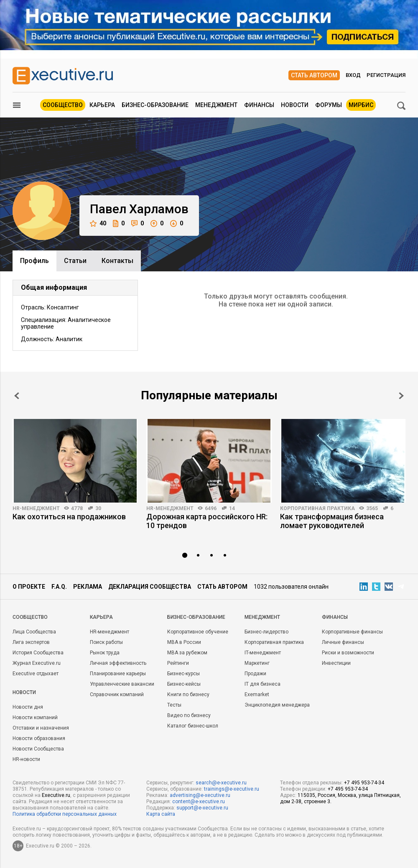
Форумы (329, 105)
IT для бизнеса (263, 684)
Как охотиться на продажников (69, 517)
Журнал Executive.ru (37, 663)
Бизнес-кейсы (184, 684)
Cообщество (30, 617)
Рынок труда (105, 653)
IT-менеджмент (263, 653)
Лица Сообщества (34, 632)
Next (401, 396)
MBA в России (184, 642)
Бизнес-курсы (184, 674)
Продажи (255, 674)
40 (98, 223)
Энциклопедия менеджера (277, 705)
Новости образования (39, 738)
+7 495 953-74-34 (364, 783)
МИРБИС (361, 105)
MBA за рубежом (187, 653)
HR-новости (26, 759)
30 (98, 508)
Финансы (259, 105)
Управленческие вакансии (122, 684)
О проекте (29, 587)
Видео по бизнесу (189, 715)
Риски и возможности (348, 653)
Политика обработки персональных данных (65, 814)
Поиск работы (106, 642)
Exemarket (257, 694)
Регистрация (386, 75)
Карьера (102, 105)
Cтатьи (75, 261)
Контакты (117, 261)
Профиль (34, 261)
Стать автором (314, 75)
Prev (17, 396)
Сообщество (63, 105)
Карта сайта (161, 814)
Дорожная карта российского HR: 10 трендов (207, 521)
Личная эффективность (118, 663)
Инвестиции (336, 663)
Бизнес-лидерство (266, 632)
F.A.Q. (59, 587)
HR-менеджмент (36, 508)
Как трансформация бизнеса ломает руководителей (332, 521)
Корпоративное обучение (198, 632)
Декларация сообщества (150, 587)
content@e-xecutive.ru (199, 802)
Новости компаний (35, 717)
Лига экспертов (31, 642)
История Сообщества (38, 653)
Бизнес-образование (155, 105)
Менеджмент (216, 105)
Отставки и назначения (41, 728)
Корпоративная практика (317, 508)
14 (232, 508)
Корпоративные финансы (352, 632)
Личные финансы (343, 642)
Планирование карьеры (118, 674)
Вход (353, 75)
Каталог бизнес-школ (193, 726)
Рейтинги (178, 663)
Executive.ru (56, 795)
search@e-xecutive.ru (221, 783)
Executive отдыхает (36, 674)
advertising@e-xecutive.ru (200, 795)
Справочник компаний (117, 694)
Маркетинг (257, 663)
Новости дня (28, 707)
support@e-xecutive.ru (202, 808)
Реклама (88, 587)
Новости (295, 105)
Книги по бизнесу (188, 694)
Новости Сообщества (38, 749)
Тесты (174, 705)
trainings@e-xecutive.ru (232, 789)
